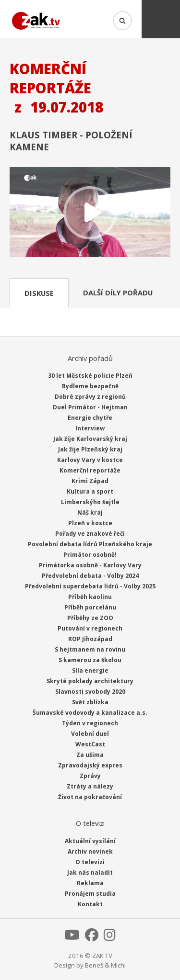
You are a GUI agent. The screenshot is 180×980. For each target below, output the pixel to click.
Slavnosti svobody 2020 (90, 692)
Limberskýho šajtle (90, 502)
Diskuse (39, 293)
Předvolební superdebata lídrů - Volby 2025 (90, 586)
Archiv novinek (90, 851)
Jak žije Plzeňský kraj (90, 449)
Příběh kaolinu (90, 597)
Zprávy (90, 776)
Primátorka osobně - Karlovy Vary (90, 565)
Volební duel (90, 734)
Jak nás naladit (90, 873)
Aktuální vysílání (90, 841)
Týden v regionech (90, 723)
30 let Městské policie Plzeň (90, 376)
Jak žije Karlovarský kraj (90, 439)
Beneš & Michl (105, 965)
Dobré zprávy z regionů (90, 397)
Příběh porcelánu (90, 607)
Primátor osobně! (90, 555)
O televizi (90, 862)
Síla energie (90, 670)
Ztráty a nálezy (90, 786)
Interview (90, 428)
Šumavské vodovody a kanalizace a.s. (90, 713)
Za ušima (90, 755)
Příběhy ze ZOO (90, 618)
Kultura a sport (90, 491)
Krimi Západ (90, 481)
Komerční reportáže (90, 470)
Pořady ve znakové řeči (90, 534)
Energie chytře (90, 418)
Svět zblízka (90, 702)
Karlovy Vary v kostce (90, 460)
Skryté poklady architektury (90, 681)
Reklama (90, 883)
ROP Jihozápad (90, 639)
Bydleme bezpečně (90, 386)
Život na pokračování (90, 797)
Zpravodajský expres (90, 765)
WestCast (90, 744)
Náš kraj (90, 513)
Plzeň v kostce (90, 523)
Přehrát (90, 213)
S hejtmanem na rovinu (90, 649)
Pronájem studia (90, 894)
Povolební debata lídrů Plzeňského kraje (90, 544)
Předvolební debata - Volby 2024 (90, 576)
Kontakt (90, 904)
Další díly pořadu (118, 293)
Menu (161, 19)
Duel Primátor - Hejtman (90, 407)
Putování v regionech (90, 628)
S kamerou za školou (90, 660)
